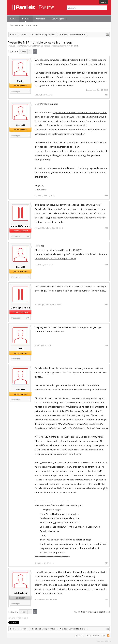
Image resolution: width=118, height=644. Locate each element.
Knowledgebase (59, 19)
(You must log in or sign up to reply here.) (91, 612)
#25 (106, 305)
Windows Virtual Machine (32, 46)
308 (28, 236)
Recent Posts (32, 25)
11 (29, 91)
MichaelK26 (20, 593)
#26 (106, 346)
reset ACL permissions (65, 209)
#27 (106, 563)
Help (89, 636)
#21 (106, 95)
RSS (108, 636)
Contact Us (79, 636)
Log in (104, 2)
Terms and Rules (104, 641)
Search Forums (16, 25)
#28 (106, 599)
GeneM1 (20, 125)
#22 (106, 196)
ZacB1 (20, 81)
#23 (106, 228)
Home (13, 19)
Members (40, 19)
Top (103, 636)
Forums (26, 19)
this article (98, 218)
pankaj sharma (59, 46)
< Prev (23, 51)
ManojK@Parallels (20, 226)
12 (29, 135)
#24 (106, 265)
